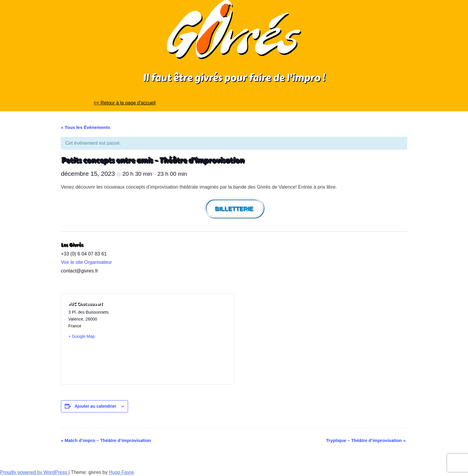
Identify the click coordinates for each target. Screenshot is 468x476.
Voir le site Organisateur (86, 262)
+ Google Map (81, 336)
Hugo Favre (121, 472)
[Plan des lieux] (187, 339)
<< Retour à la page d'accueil (125, 103)
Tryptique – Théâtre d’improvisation (366, 440)
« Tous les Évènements (86, 127)
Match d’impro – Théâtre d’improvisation (106, 440)
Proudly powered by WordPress (34, 472)
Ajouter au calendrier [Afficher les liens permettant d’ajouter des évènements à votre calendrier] (96, 406)
